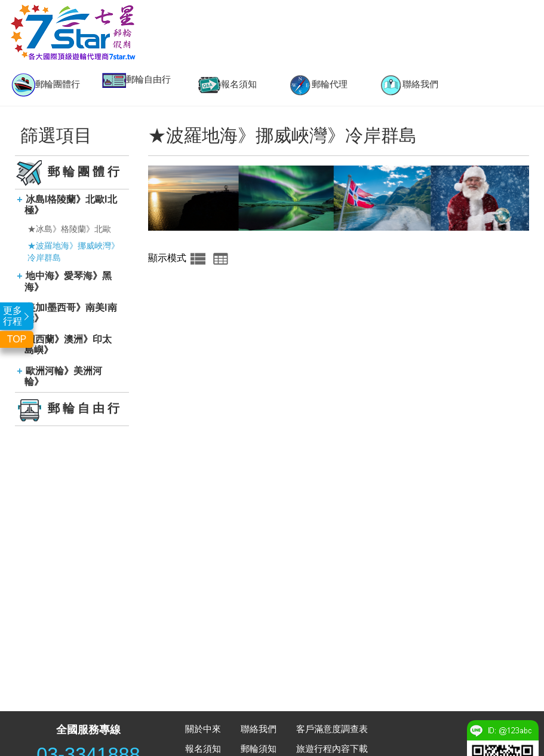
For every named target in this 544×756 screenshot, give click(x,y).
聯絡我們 (408, 85)
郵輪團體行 (46, 85)
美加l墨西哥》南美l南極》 (70, 313)
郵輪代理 (318, 85)
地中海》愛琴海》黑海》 (68, 281)
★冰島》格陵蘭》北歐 (69, 229)
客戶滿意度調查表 (332, 729)
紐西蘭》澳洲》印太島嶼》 (68, 345)
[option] (45, 85)
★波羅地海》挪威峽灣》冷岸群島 (73, 252)
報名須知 (227, 85)
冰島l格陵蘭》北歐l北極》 (70, 205)
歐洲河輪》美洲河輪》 (63, 376)
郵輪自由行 (136, 80)
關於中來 (203, 729)
